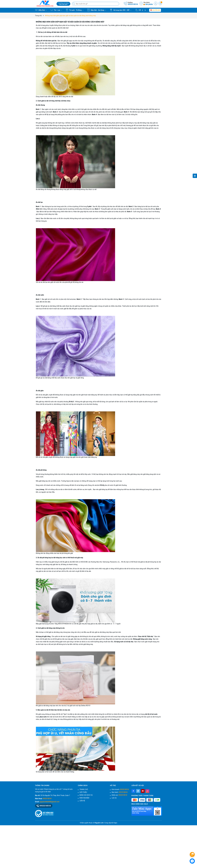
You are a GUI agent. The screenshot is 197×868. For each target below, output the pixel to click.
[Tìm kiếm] (74, 4)
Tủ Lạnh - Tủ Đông (75, 10)
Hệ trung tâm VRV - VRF (121, 10)
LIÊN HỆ (82, 801)
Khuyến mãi (155, 10)
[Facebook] (133, 791)
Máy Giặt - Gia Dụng (97, 10)
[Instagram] (147, 791)
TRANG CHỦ (84, 789)
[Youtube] (143, 791)
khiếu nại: (119, 795)
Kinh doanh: (120, 789)
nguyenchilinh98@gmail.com (49, 802)
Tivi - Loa (56, 10)
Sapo (115, 823)
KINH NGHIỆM (84, 798)
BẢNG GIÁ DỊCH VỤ (86, 795)
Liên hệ (114, 798)
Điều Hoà (41, 10)
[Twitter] (138, 791)
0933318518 (133, 4)
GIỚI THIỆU (83, 792)
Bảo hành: (119, 792)
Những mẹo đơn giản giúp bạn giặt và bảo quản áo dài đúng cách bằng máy (70, 22)
